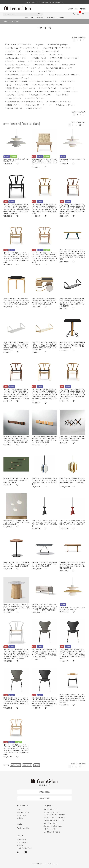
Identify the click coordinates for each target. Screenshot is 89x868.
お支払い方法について (51, 809)
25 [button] (80, 125)
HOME (5, 21)
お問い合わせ (22, 839)
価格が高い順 (27, 124)
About (19, 809)
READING (83, 9)
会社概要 (20, 818)
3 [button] (80, 40)
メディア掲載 (22, 815)
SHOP (76, 9)
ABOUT (70, 9)
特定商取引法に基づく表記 (52, 826)
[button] (84, 40)
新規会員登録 (45, 792)
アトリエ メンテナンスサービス (54, 817)
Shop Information (23, 812)
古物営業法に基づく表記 (52, 832)
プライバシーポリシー (51, 829)
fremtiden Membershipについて (54, 820)
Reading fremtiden (23, 828)
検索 (39, 14)
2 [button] (77, 40)
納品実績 (20, 845)
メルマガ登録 (45, 798)
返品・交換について (50, 823)
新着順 (37, 124)
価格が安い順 (15, 124)
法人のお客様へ (22, 842)
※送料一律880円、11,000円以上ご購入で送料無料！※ (45, 2)
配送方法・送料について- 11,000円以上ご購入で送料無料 (54, 813)
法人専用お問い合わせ (25, 848)
